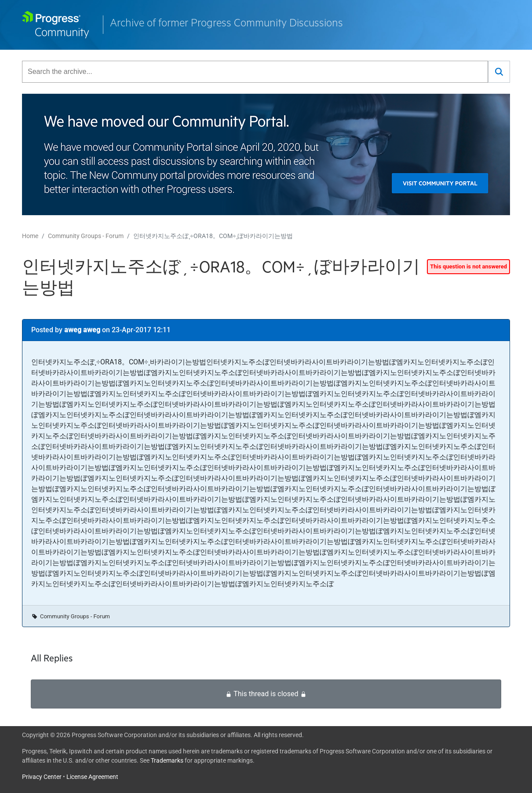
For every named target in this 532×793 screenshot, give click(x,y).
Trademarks (167, 760)
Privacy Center (42, 777)
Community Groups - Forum (86, 236)
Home (30, 236)
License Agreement (92, 777)
